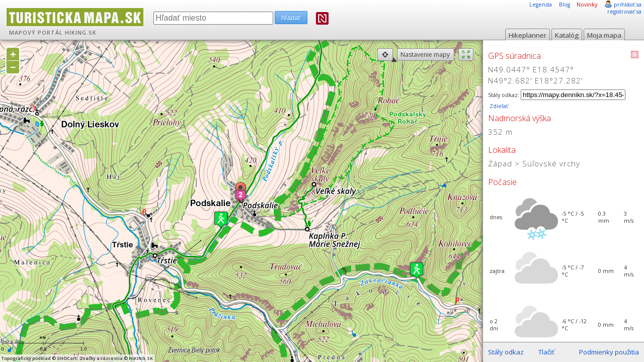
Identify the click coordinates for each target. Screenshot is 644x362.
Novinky (587, 5)
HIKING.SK (81, 33)
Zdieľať (498, 106)
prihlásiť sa (628, 5)
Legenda (541, 5)
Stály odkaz (506, 352)
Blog (565, 5)
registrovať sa (624, 12)
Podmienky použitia (609, 352)
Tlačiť (546, 352)
